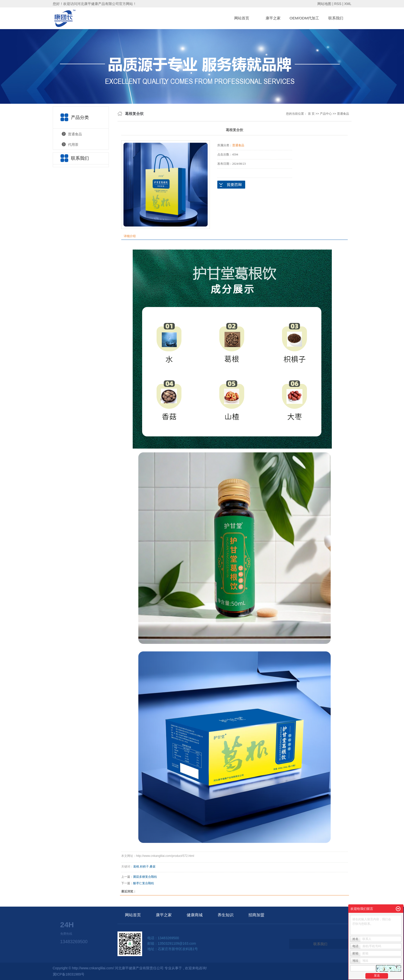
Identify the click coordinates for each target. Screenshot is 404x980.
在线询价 (231, 185)
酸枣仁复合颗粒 (144, 883)
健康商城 (195, 915)
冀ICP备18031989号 (69, 974)
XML (348, 4)
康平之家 (273, 18)
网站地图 (325, 4)
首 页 (311, 114)
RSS (338, 4)
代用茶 (73, 145)
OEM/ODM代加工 (304, 18)
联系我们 (336, 18)
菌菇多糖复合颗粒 (145, 877)
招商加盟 (256, 915)
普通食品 (75, 134)
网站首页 (242, 18)
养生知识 (226, 915)
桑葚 (153, 867)
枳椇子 (144, 867)
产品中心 (326, 114)
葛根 (136, 867)
